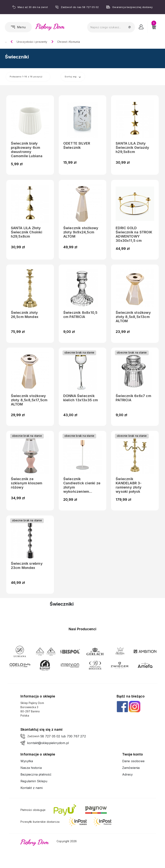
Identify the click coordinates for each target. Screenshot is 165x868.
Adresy (127, 774)
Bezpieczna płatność (36, 774)
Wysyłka (27, 761)
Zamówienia (131, 768)
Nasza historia (31, 768)
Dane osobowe (133, 761)
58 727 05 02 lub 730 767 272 (63, 736)
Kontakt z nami (32, 788)
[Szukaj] (111, 27)
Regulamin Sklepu (34, 781)
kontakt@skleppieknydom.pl (48, 743)
